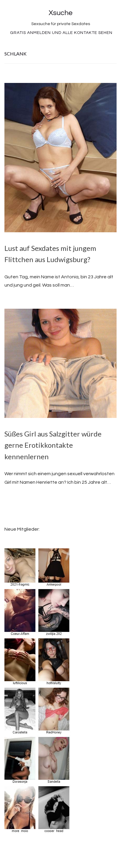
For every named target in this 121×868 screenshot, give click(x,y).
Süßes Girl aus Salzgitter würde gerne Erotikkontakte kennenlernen (53, 445)
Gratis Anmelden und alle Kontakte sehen (61, 33)
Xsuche (61, 13)
